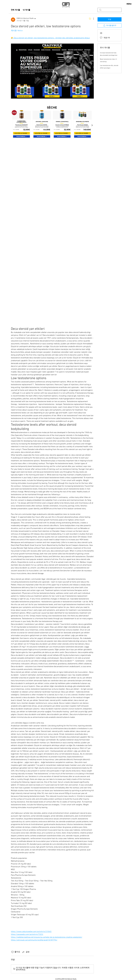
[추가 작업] (92, 19)
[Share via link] (26, 952)
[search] (110, 10)
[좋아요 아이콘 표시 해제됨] (12, 952)
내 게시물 (27, 10)
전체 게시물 (15, 10)
